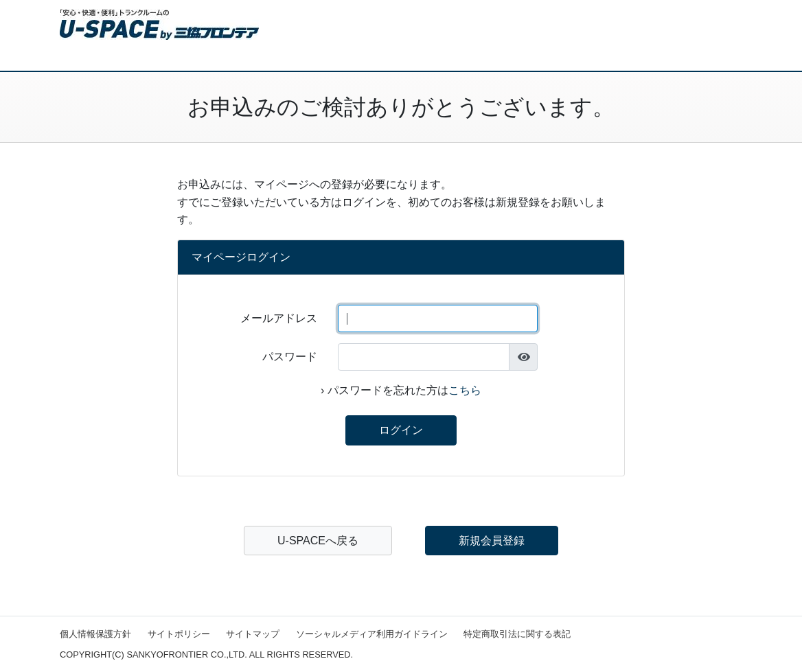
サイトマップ (253, 634)
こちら (465, 390)
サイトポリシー (179, 634)
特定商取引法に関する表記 (517, 634)
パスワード (290, 357)
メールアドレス (279, 318)
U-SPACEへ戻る (318, 541)
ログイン (401, 430)
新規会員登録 (492, 541)
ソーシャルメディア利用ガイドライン (372, 634)
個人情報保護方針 (95, 634)
